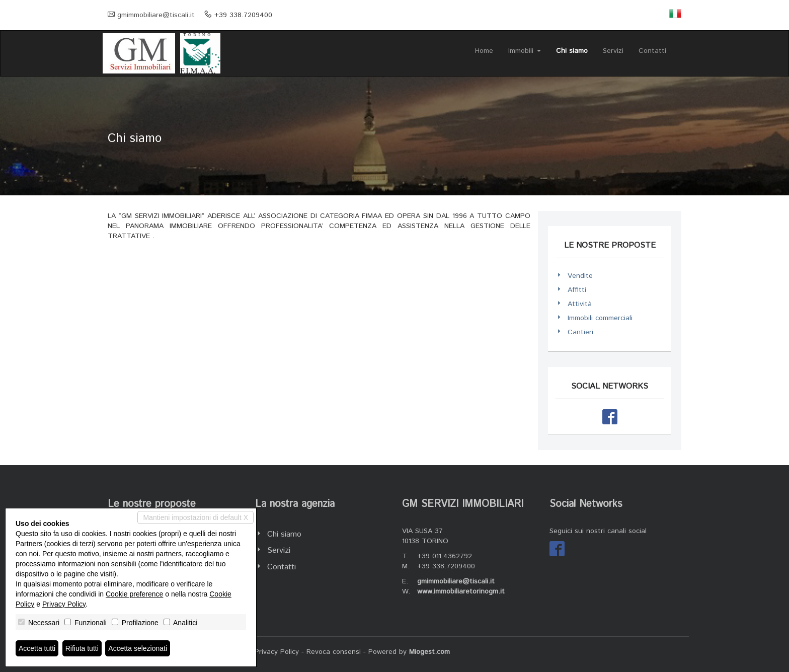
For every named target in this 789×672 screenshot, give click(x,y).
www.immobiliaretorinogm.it (461, 591)
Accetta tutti (37, 648)
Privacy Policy (277, 652)
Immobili (525, 51)
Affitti (577, 290)
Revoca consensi (334, 652)
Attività (580, 304)
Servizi (613, 51)
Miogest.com (429, 652)
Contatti (652, 51)
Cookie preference (134, 594)
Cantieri (580, 332)
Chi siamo (572, 51)
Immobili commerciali (600, 318)
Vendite (580, 276)
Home (484, 51)
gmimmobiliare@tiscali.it (156, 15)
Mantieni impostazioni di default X (195, 517)
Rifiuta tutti (82, 648)
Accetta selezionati (138, 648)
